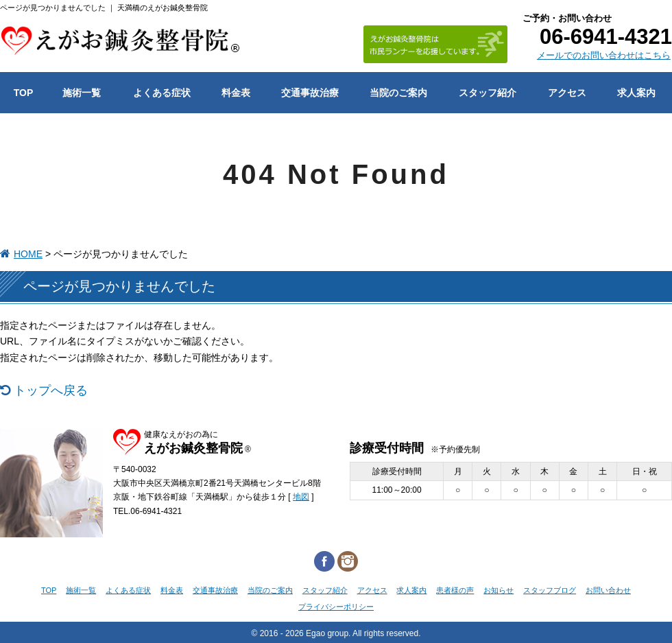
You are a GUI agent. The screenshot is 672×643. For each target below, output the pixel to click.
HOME (28, 254)
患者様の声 (455, 590)
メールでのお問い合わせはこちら (604, 55)
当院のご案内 (270, 590)
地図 (301, 497)
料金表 (172, 590)
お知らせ (499, 590)
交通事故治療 (215, 590)
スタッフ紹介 (325, 590)
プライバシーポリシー (336, 607)
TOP (49, 590)
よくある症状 (128, 590)
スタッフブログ (550, 590)
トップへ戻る (51, 390)
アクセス (372, 590)
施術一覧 (81, 590)
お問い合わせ (608, 590)
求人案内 (411, 590)
